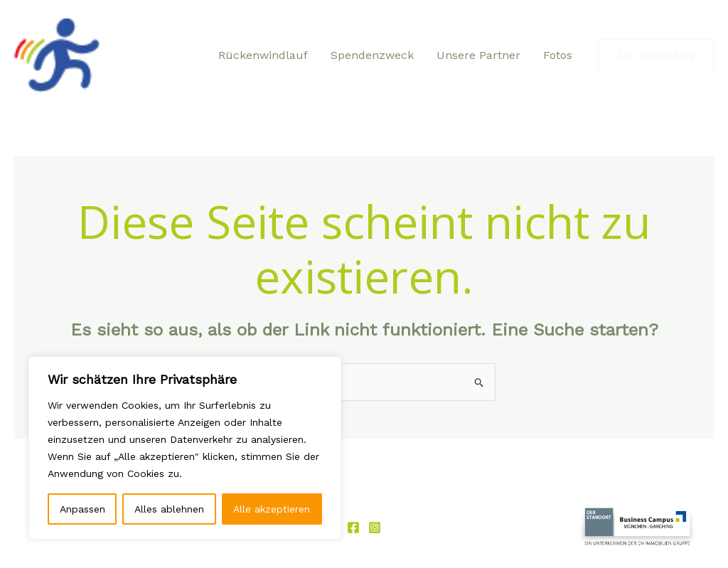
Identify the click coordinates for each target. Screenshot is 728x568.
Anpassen (82, 509)
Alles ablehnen (169, 509)
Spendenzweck (372, 55)
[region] (185, 448)
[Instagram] (375, 527)
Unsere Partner (478, 55)
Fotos (558, 55)
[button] (656, 56)
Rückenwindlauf (263, 55)
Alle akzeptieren (272, 509)
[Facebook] (353, 527)
